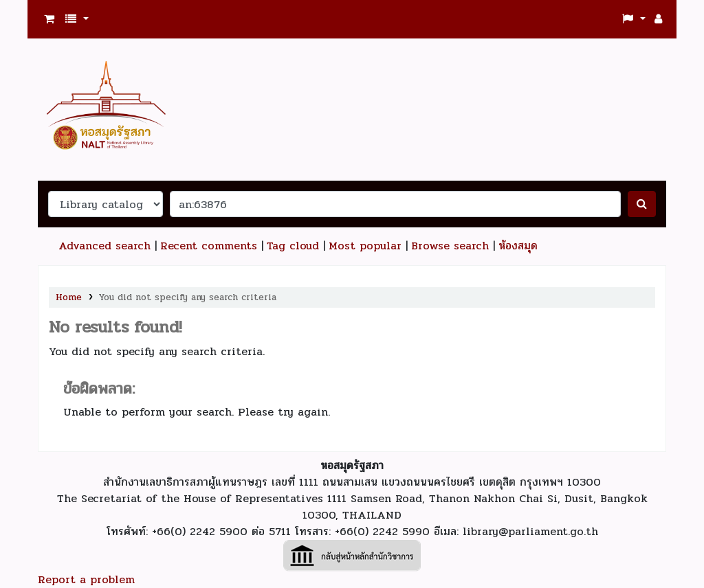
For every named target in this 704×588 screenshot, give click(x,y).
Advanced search (104, 246)
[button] (49, 19)
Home (69, 297)
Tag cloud (293, 246)
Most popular (365, 246)
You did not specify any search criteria (187, 297)
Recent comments (209, 246)
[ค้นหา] (642, 204)
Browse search (450, 246)
